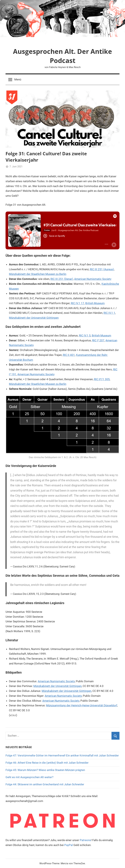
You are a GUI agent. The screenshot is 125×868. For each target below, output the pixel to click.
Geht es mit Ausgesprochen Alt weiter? (29, 777)
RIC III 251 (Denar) (62, 279)
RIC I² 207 (98, 340)
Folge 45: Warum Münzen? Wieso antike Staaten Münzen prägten (45, 770)
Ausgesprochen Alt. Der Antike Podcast (62, 56)
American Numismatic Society (93, 279)
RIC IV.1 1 (109, 313)
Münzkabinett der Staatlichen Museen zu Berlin (38, 274)
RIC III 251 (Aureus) (102, 269)
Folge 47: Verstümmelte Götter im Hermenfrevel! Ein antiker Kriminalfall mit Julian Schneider (62, 755)
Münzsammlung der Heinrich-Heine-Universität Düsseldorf (82, 705)
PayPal (69, 845)
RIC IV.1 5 (85, 335)
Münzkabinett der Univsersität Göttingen (34, 318)
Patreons (85, 840)
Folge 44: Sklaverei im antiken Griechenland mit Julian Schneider (45, 784)
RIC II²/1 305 (102, 379)
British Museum (95, 303)
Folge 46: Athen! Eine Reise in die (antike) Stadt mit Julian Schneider (47, 763)
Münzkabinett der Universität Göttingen (57, 686)
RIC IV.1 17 (77, 303)
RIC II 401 (69, 355)
